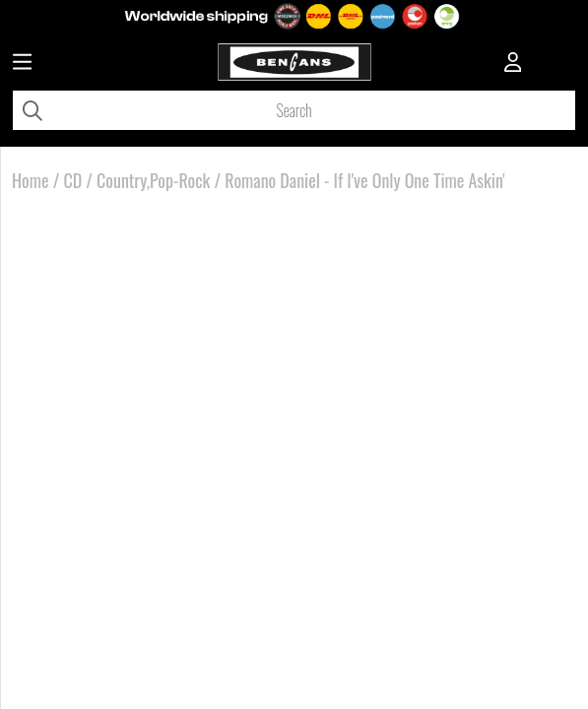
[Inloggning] (513, 64)
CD (72, 180)
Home (31, 180)
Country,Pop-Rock (153, 180)
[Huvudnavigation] (22, 64)
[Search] (294, 110)
